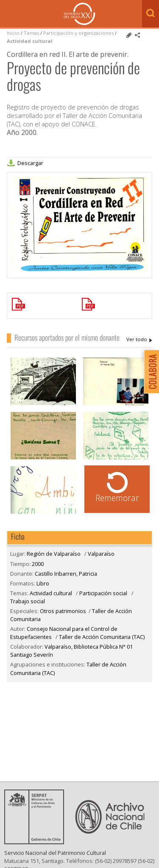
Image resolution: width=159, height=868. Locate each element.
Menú (8, 14)
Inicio (13, 33)
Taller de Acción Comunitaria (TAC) (102, 637)
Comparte (137, 35)
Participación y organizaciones (78, 33)
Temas (31, 33)
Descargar (30, 163)
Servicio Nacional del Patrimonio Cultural (55, 860)
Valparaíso (101, 554)
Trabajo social (28, 601)
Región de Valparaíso (54, 554)
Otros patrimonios (63, 611)
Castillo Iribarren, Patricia (139, 339)
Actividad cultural (30, 41)
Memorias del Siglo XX (79, 14)
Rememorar (117, 498)
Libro (43, 583)
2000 (38, 564)
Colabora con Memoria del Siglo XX (149, 371)
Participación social (103, 593)
